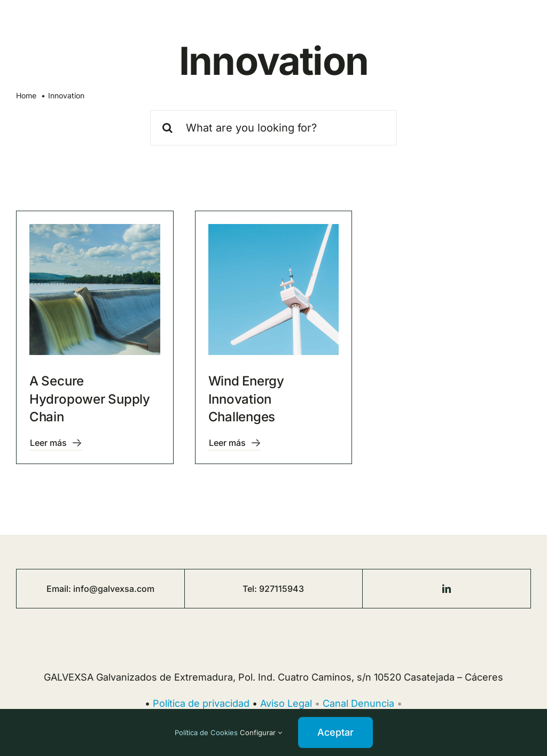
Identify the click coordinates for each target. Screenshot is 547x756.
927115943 (282, 589)
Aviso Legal (286, 703)
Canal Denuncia (358, 703)
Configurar (261, 732)
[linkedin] (447, 589)
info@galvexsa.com (114, 589)
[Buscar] (168, 128)
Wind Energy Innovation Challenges (246, 399)
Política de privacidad (201, 703)
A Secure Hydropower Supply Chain (90, 399)
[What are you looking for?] (274, 128)
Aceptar (335, 732)
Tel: (251, 589)
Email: (60, 589)
